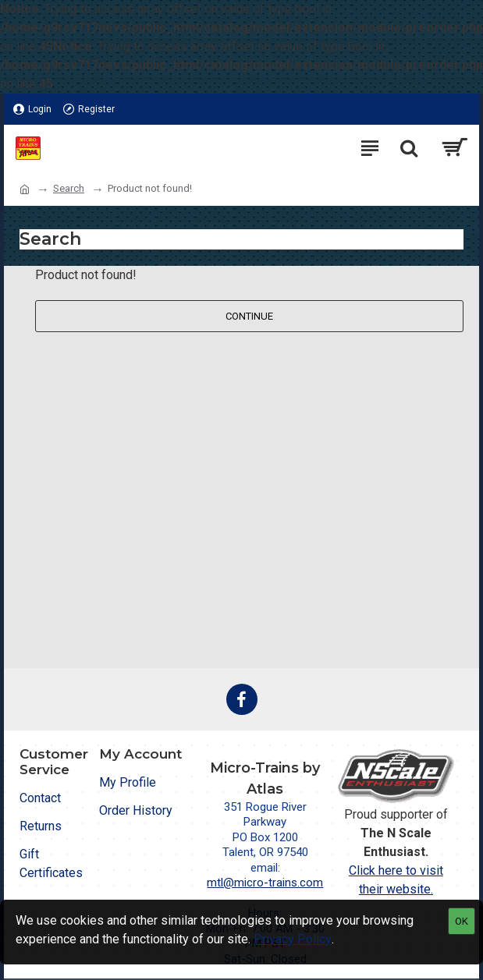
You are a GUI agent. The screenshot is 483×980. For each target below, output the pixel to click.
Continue (249, 316)
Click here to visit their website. (396, 880)
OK (462, 921)
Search (69, 188)
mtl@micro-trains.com (265, 883)
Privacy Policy (293, 939)
